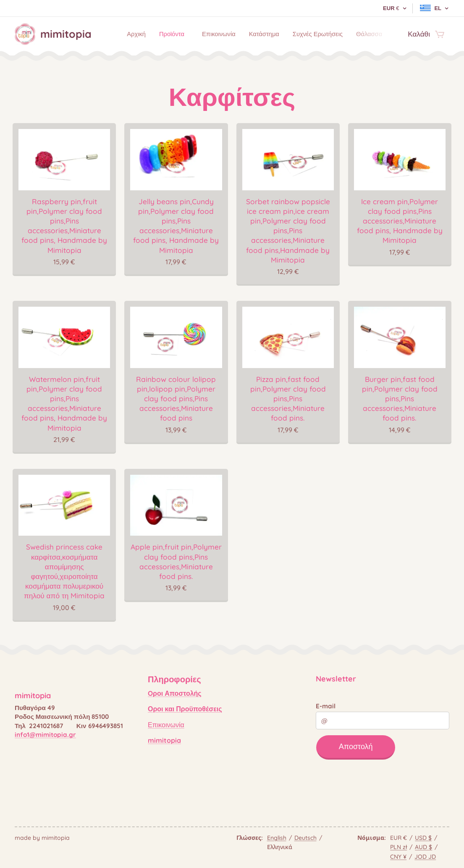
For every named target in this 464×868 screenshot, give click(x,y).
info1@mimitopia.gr (45, 735)
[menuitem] (132, 34)
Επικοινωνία (166, 724)
